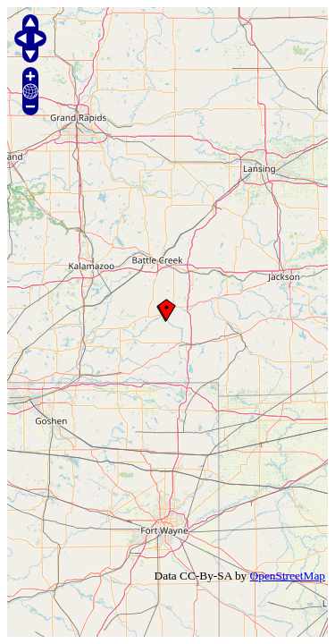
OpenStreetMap (288, 576)
